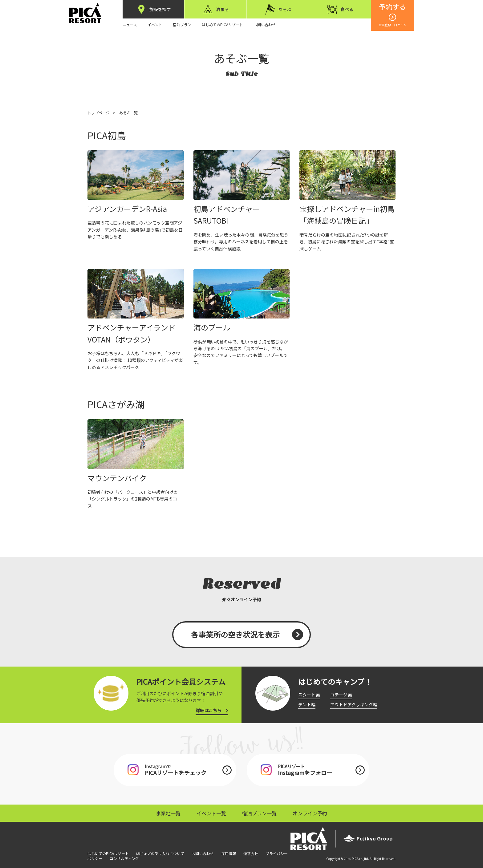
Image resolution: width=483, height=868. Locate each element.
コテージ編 (341, 695)
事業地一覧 (168, 813)
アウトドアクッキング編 (354, 704)
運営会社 (251, 853)
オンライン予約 (310, 813)
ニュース (130, 24)
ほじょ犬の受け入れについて (160, 853)
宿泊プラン (182, 24)
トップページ (99, 113)
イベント (155, 24)
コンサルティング (124, 858)
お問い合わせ (265, 24)
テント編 (307, 704)
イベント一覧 (211, 813)
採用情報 (229, 853)
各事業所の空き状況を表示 (235, 634)
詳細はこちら (209, 710)
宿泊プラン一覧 (259, 813)
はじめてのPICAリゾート (222, 24)
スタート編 (309, 695)
